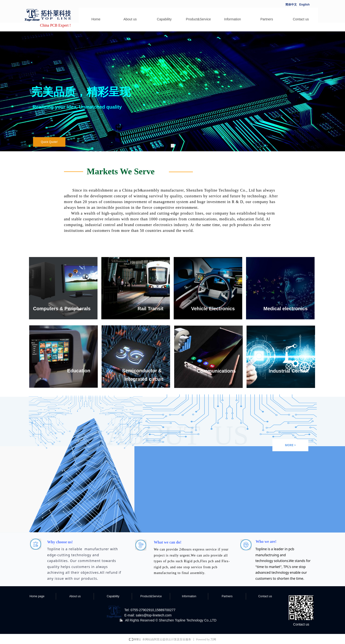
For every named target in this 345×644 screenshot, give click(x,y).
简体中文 (291, 5)
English (304, 5)
